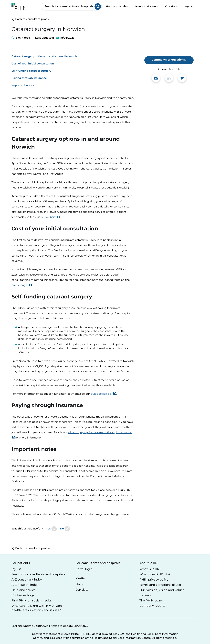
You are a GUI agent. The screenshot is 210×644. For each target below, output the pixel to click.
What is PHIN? (150, 569)
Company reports (152, 606)
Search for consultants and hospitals (38, 574)
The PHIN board (151, 600)
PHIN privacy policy (154, 580)
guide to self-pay (102, 394)
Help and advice (117, 6)
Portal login (84, 569)
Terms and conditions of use (160, 585)
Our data (171, 6)
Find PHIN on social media (31, 600)
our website (49, 217)
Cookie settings (23, 595)
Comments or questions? (169, 60)
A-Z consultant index (27, 580)
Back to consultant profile (31, 19)
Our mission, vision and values (162, 590)
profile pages (20, 285)
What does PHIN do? (155, 574)
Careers (145, 595)
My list (192, 7)
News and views (147, 6)
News (80, 584)
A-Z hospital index (25, 585)
